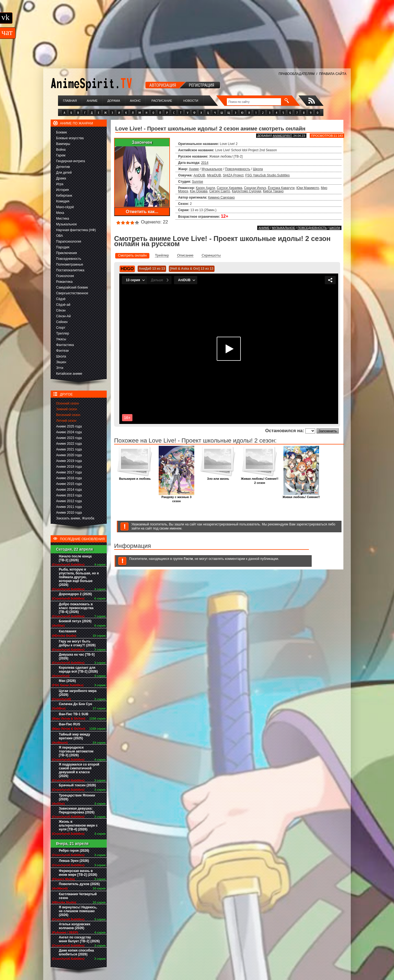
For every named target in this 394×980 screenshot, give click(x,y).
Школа (61, 356)
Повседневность (69, 259)
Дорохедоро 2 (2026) (75, 594)
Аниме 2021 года (69, 449)
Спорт (61, 328)
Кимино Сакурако (221, 197)
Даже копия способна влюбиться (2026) (76, 952)
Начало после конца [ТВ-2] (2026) (75, 558)
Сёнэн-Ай (63, 316)
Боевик (62, 132)
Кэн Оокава (199, 191)
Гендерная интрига (70, 161)
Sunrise (198, 182)
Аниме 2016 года (69, 478)
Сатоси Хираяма (229, 188)
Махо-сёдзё (65, 207)
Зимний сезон (67, 409)
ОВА (60, 236)
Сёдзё (61, 299)
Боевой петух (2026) (75, 621)
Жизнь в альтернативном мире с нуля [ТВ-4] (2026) (78, 825)
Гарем (61, 155)
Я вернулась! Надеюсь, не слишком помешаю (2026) (78, 911)
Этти (60, 368)
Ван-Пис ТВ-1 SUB (74, 714)
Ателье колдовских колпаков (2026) (75, 926)
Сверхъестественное (72, 293)
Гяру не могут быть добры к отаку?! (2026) (77, 643)
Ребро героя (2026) (74, 851)
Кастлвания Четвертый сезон (78, 896)
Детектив (63, 167)
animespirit (282, 136)
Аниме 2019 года (69, 461)
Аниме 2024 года (69, 432)
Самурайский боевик (72, 287)
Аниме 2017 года (69, 472)
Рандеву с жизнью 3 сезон (176, 498)
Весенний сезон (68, 415)
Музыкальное (66, 224)
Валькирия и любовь (135, 477)
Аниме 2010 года (69, 513)
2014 (205, 163)
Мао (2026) (67, 681)
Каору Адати (205, 188)
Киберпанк (64, 196)
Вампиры (63, 144)
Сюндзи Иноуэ (255, 188)
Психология (65, 276)
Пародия (63, 247)
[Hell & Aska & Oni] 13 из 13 (192, 269)
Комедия (63, 201)
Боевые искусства (70, 138)
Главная (70, 101)
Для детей (64, 173)
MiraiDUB (214, 175)
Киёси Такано (273, 191)
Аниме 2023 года (69, 438)
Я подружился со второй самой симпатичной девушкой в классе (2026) (79, 770)
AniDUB (199, 175)
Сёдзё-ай (63, 305)
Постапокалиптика (70, 270)
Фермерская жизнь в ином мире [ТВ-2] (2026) (78, 873)
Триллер (63, 333)
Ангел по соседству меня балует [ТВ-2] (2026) (79, 939)
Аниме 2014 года (69, 490)
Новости (191, 101)
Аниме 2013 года (69, 495)
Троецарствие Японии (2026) (77, 797)
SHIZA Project (233, 175)
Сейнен (62, 322)
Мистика (63, 219)
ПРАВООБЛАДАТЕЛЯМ (296, 74)
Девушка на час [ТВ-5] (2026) (77, 656)
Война (61, 150)
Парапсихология (69, 242)
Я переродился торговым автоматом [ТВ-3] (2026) (76, 751)
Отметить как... (142, 212)
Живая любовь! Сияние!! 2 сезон (260, 479)
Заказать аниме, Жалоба (75, 518)
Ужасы (61, 339)
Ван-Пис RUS (69, 724)
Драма (61, 178)
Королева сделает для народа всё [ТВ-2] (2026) (78, 670)
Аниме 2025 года (69, 426)
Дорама (114, 101)
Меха (60, 213)
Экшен (61, 362)
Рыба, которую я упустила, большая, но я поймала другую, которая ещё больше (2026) (79, 577)
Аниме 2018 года (69, 467)
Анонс (135, 101)
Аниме (92, 101)
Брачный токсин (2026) (77, 785)
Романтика (64, 282)
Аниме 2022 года (69, 444)
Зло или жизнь (218, 477)
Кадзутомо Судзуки (246, 191)
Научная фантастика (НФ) (76, 230)
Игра (60, 184)
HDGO (127, 269)
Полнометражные (70, 264)
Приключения (66, 253)
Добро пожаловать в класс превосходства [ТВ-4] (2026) (76, 608)
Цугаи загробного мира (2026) (78, 693)
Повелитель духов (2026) (79, 884)
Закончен (142, 142)
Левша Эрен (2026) (74, 861)
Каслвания (68, 631)
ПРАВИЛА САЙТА (333, 74)
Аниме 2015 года (69, 484)
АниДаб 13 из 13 (152, 269)
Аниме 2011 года (69, 507)
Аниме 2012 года (69, 501)
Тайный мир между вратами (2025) (75, 736)
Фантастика (65, 345)
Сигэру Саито (220, 191)
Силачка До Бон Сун (76, 704)
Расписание (162, 101)
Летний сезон (66, 421)
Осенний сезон (67, 403)
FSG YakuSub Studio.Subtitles (267, 175)
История (63, 190)
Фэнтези (62, 351)
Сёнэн (61, 310)
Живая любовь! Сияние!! (301, 495)
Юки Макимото (308, 188)
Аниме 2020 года (69, 455)
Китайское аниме (69, 374)
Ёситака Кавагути (281, 188)
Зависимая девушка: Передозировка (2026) (77, 810)
